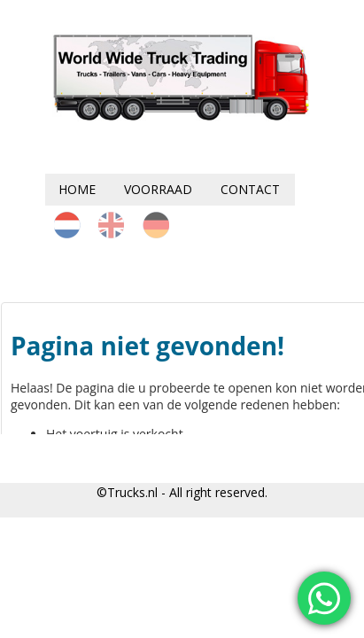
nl (67, 225)
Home (77, 189)
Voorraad (158, 189)
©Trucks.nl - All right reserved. (182, 492)
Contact (250, 189)
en (112, 225)
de (156, 225)
